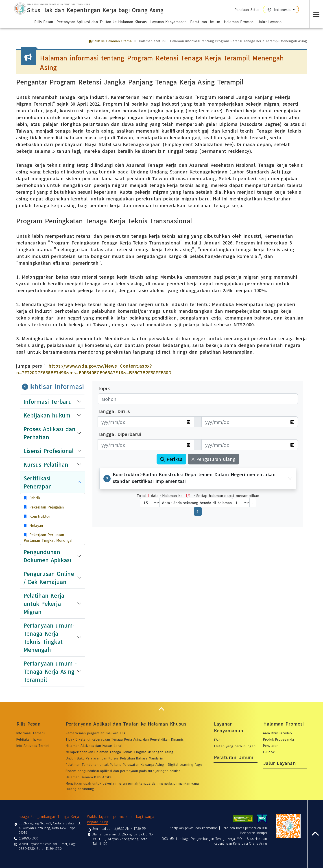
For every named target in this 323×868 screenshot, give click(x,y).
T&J (217, 740)
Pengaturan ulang (213, 459)
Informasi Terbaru (31, 733)
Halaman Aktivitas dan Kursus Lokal (94, 746)
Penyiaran (271, 746)
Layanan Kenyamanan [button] (168, 22)
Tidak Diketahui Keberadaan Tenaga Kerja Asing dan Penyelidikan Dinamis (125, 739)
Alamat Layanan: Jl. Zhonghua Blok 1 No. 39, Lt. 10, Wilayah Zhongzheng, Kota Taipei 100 (123, 839)
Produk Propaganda (278, 739)
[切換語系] (281, 9)
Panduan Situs (247, 9)
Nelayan (35, 525)
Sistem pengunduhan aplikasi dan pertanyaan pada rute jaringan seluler (123, 771)
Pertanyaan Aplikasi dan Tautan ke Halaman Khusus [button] (102, 22)
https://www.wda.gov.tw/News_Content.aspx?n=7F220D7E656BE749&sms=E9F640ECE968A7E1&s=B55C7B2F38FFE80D (94, 369)
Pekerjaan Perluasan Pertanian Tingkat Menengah (49, 537)
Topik (104, 388)
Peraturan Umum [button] (205, 22)
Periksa (171, 459)
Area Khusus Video (277, 733)
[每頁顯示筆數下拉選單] (150, 503)
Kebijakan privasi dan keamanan (194, 828)
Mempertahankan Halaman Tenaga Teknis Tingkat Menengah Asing (119, 752)
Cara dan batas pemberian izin (244, 828)
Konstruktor (39, 516)
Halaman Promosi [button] (239, 22)
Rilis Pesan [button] (44, 22)
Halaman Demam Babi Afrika (88, 777)
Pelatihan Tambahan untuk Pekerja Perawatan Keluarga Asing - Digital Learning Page (134, 764)
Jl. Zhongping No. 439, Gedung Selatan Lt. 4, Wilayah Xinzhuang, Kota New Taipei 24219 (50, 828)
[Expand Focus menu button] (316, 14)
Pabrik (34, 498)
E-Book (269, 752)
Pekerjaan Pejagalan (46, 507)
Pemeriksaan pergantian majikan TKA (96, 733)
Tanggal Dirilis (114, 411)
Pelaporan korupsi (253, 833)
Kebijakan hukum (30, 739)
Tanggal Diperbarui (120, 434)
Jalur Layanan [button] (270, 22)
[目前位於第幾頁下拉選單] (241, 503)
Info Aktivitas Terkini (33, 746)
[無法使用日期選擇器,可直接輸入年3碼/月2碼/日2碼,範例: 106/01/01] (146, 422)
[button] (161, 709)
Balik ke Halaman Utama (110, 41)
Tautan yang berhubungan (235, 746)
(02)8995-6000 (28, 838)
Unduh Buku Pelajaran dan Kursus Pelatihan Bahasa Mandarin (114, 758)
